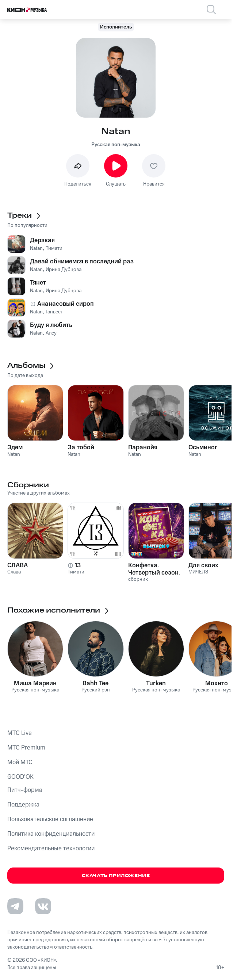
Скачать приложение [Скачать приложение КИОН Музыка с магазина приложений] (116, 876)
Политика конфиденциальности (51, 834)
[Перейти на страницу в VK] (43, 906)
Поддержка (23, 805)
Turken (156, 683)
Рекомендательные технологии (51, 849)
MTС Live (20, 733)
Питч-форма (25, 790)
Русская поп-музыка (116, 145)
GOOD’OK (20, 777)
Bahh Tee (95, 683)
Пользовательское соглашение (50, 819)
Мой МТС (20, 762)
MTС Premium (26, 748)
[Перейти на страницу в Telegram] (15, 906)
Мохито (217, 683)
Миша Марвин (35, 683)
